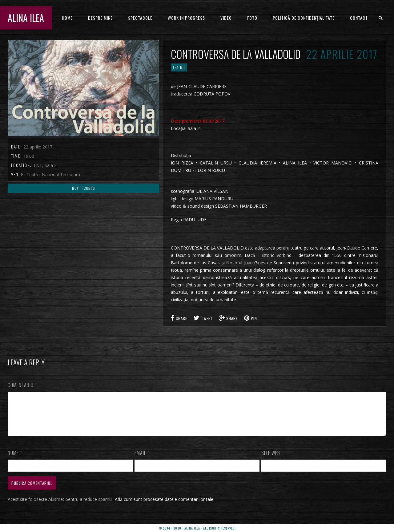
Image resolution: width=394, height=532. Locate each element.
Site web (271, 460)
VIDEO (226, 18)
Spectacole (140, 18)
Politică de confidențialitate (304, 18)
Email (142, 460)
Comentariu (22, 385)
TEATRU (179, 67)
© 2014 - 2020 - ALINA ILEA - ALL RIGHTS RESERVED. (197, 528)
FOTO (252, 18)
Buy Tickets (84, 188)
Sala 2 (194, 128)
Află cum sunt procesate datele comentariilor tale (164, 507)
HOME (67, 18)
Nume (15, 460)
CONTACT (359, 18)
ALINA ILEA (26, 18)
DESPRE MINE (100, 18)
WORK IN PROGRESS (186, 18)
